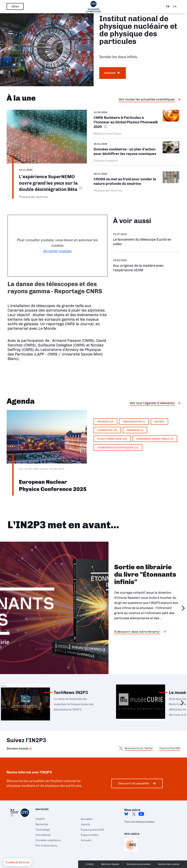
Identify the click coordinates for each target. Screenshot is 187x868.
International (43, 835)
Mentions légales (110, 864)
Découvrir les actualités (134, 783)
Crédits (90, 864)
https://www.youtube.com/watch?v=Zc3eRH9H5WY (146, 239)
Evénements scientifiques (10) (118, 447)
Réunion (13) (105, 422)
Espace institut (90, 835)
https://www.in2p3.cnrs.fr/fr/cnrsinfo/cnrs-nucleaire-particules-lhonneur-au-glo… (137, 124)
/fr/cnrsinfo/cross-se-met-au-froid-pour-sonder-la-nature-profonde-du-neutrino (137, 182)
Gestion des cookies (169, 864)
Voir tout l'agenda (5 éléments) (152, 403)
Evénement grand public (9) (155, 439)
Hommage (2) (135, 430)
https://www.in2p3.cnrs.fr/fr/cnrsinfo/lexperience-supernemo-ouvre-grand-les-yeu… (47, 154)
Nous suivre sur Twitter (139, 748)
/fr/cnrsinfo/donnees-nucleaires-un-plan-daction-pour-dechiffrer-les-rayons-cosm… (137, 152)
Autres (159, 422)
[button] (18, 862)
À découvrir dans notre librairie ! (137, 632)
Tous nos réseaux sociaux (139, 822)
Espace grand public (93, 830)
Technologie (43, 830)
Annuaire (86, 840)
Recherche (42, 824)
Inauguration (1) (134, 422)
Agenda (85, 824)
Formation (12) (107, 430)
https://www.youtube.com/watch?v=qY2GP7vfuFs (146, 265)
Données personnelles (139, 864)
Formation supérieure (48, 840)
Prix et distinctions (46, 845)
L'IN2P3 (40, 819)
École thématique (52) (112, 439)
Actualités (87, 819)
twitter (134, 814)
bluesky (126, 814)
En (175, 7)
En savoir (110, 73)
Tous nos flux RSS (170, 748)
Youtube (141, 814)
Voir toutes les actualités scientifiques (147, 99)
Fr (168, 7)
